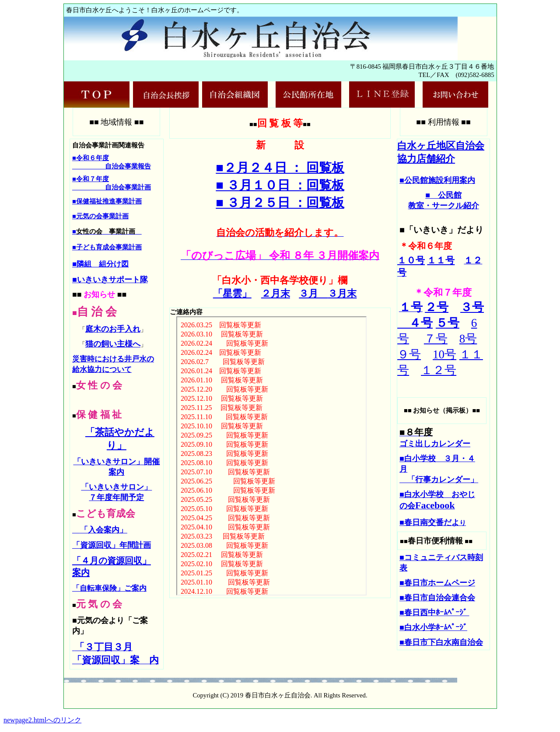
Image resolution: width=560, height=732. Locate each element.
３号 (472, 307)
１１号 (441, 260)
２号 (437, 307)
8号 (468, 339)
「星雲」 (232, 293)
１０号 (411, 260)
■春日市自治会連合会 (437, 598)
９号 (409, 354)
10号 (444, 354)
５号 (448, 323)
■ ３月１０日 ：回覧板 (280, 185)
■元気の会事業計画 (100, 216)
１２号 (439, 370)
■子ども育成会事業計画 (107, 247)
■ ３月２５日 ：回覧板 (280, 203)
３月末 (342, 293)
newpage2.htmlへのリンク (42, 720)
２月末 (276, 293)
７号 (436, 339)
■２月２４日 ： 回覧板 (280, 168)
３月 (313, 293)
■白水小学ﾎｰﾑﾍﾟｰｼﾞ (433, 627)
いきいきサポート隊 (112, 280)
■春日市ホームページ (437, 583)
